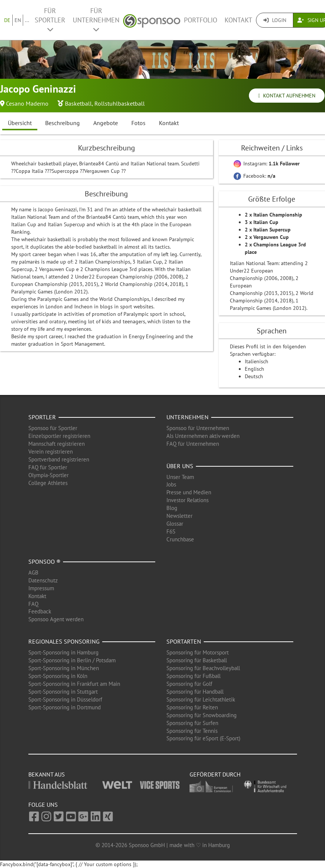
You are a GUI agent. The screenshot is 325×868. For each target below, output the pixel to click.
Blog (172, 508)
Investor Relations (187, 500)
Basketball (78, 103)
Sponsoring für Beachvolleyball (203, 668)
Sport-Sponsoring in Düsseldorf (65, 699)
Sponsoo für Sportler (53, 428)
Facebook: (254, 176)
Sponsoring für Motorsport (198, 652)
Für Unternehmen (96, 20)
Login (275, 20)
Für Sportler (50, 20)
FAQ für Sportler (48, 467)
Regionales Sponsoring (64, 641)
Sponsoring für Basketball (197, 660)
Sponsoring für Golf (189, 684)
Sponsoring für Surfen (192, 723)
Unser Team (180, 477)
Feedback (40, 611)
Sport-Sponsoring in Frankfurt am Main (74, 684)
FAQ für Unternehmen (193, 444)
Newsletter (179, 516)
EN (18, 20)
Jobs (171, 484)
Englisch (254, 369)
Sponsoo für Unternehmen (198, 428)
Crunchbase (180, 539)
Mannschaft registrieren (57, 444)
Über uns (180, 466)
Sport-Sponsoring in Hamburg (63, 652)
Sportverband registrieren (59, 459)
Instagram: (267, 164)
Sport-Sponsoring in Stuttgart (63, 692)
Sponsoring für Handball (195, 692)
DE (7, 20)
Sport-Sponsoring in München (64, 668)
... (27, 20)
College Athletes (48, 483)
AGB (33, 573)
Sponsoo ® (44, 561)
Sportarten (184, 641)
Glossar (175, 524)
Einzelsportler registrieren (59, 436)
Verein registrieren (51, 452)
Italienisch (257, 361)
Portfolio (201, 20)
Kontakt (238, 20)
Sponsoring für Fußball (193, 676)
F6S (171, 531)
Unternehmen (187, 417)
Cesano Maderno (27, 103)
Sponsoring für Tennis (192, 731)
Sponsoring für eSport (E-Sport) (203, 738)
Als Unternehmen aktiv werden (203, 436)
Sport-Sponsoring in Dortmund (65, 707)
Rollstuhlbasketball (120, 103)
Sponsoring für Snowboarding (201, 715)
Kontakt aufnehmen (287, 96)
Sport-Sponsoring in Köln (58, 676)
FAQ (33, 604)
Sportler (42, 417)
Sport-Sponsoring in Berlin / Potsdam (72, 660)
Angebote (106, 123)
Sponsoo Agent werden (56, 619)
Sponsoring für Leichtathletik (201, 699)
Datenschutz (43, 580)
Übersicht (20, 123)
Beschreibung (63, 123)
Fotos (138, 123)
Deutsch (254, 376)
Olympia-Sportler (49, 475)
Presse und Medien (189, 492)
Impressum (41, 588)
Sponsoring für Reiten (192, 707)
